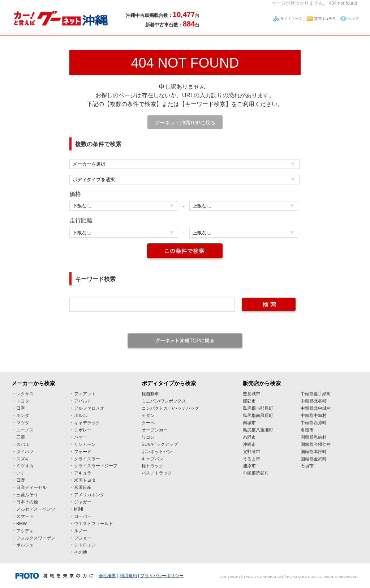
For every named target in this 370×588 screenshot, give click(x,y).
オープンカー (155, 430)
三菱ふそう (27, 495)
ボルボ (81, 416)
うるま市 (251, 459)
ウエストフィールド (94, 524)
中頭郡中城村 (314, 416)
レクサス (25, 394)
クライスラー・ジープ (96, 466)
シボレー (83, 430)
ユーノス (25, 430)
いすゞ (23, 473)
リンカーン (85, 444)
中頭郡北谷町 (314, 401)
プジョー (83, 538)
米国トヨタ (85, 480)
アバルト (83, 401)
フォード (83, 452)
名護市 (307, 430)
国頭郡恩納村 (314, 437)
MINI (79, 509)
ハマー (81, 437)
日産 (21, 408)
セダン (148, 416)
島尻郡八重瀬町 (258, 430)
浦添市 (249, 466)
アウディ (25, 531)
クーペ (148, 423)
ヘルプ (353, 19)
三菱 (21, 437)
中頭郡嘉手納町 (316, 394)
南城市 (249, 423)
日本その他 (27, 502)
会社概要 (107, 576)
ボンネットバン (157, 452)
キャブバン (152, 459)
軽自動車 (150, 394)
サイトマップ (291, 19)
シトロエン (85, 545)
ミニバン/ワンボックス (164, 401)
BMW (21, 524)
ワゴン (148, 437)
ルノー (81, 531)
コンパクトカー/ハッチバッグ (170, 408)
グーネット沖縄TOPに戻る (185, 123)
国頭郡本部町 (314, 452)
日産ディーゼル (31, 487)
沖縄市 (249, 444)
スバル (23, 444)
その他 (81, 552)
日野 (21, 480)
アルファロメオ (89, 408)
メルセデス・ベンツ (36, 509)
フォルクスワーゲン (36, 538)
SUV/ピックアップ (160, 444)
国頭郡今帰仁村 (316, 444)
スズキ (23, 459)
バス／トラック (157, 473)
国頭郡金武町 (314, 459)
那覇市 (249, 401)
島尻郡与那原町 (258, 408)
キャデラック (87, 423)
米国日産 (83, 487)
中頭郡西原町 (314, 423)
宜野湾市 (251, 452)
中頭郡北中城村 (316, 408)
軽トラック (152, 466)
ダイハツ (25, 452)
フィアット (85, 394)
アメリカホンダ (89, 495)
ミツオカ (25, 466)
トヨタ (23, 401)
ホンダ (23, 416)
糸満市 (249, 437)
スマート (25, 516)
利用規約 (128, 576)
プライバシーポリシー (162, 576)
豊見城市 (251, 394)
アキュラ (83, 473)
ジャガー (83, 502)
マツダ (23, 423)
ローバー (83, 516)
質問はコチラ (325, 19)
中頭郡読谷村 (256, 473)
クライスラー (87, 459)
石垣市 (307, 466)
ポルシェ (25, 545)
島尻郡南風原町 (258, 416)
